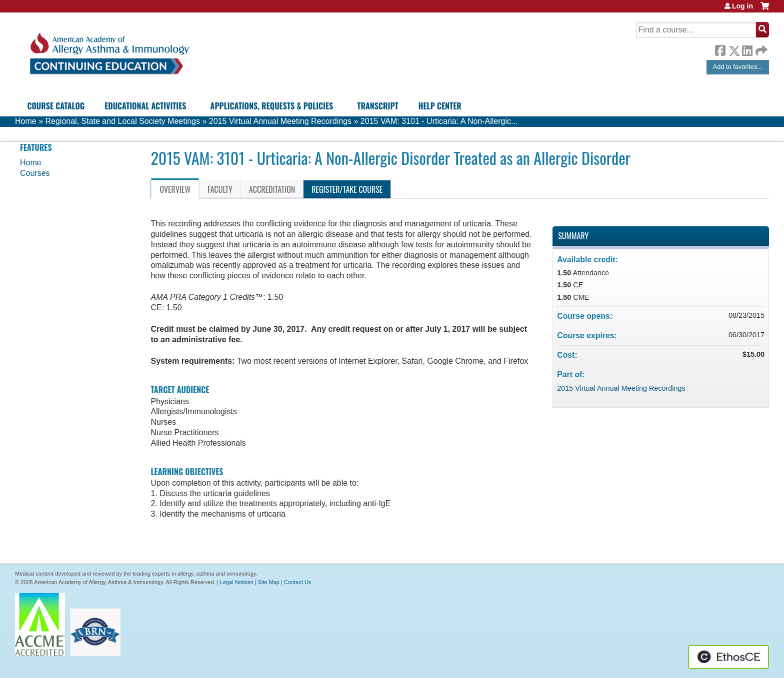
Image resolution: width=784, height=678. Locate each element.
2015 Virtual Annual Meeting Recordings (280, 121)
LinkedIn (747, 49)
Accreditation (272, 189)
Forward (760, 48)
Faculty (220, 189)
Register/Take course (347, 189)
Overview (175, 189)
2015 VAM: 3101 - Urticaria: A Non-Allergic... (439, 121)
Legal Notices (237, 582)
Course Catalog (56, 106)
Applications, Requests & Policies (272, 106)
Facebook (720, 49)
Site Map (268, 582)
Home (26, 121)
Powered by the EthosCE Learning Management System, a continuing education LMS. (728, 657)
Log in (742, 6)
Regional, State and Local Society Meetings (122, 121)
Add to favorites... (738, 67)
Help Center (440, 106)
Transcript (377, 106)
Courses (35, 173)
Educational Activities (145, 106)
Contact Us (297, 582)
